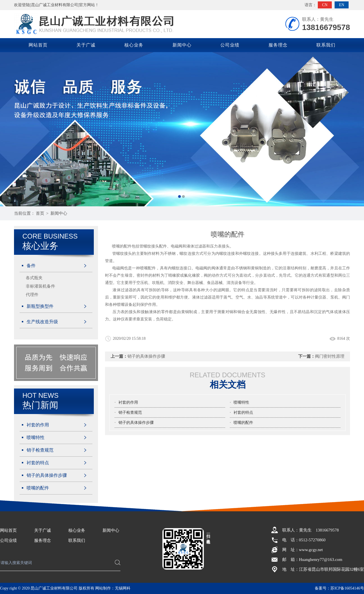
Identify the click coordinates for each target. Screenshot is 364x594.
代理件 (32, 295)
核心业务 (134, 45)
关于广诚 (86, 45)
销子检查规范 (40, 450)
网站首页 (38, 45)
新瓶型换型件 (40, 306)
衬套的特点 (38, 463)
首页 (40, 213)
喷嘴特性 (36, 437)
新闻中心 (182, 45)
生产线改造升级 (42, 322)
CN (325, 5)
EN (342, 5)
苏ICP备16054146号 (347, 588)
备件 (31, 266)
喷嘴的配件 (38, 488)
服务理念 (278, 45)
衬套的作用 (38, 425)
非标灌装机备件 (40, 286)
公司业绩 (230, 45)
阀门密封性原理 (330, 356)
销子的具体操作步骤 (47, 475)
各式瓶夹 (34, 278)
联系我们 (326, 45)
